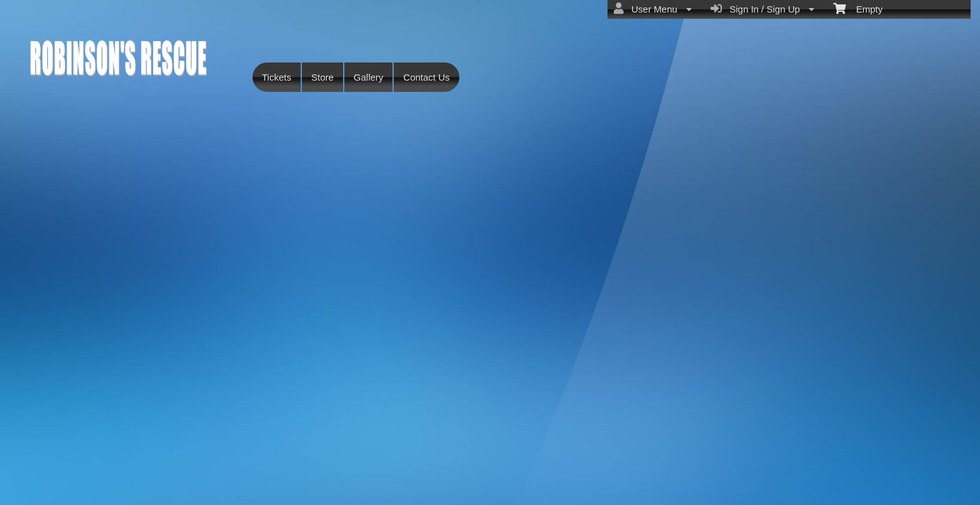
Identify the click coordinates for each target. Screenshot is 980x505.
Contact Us (426, 77)
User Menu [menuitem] (653, 9)
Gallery (369, 77)
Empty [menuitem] (858, 8)
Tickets (277, 77)
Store (322, 77)
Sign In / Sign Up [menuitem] (762, 9)
